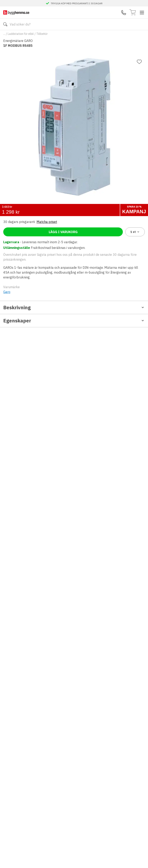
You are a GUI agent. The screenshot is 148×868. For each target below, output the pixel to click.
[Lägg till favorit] (139, 62)
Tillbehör (42, 34)
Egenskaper (74, 321)
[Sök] (5, 24)
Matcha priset (47, 222)
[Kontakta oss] (124, 13)
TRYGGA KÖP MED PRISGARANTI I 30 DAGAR (77, 3)
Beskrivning (74, 307)
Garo (7, 292)
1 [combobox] (135, 232)
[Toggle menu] (142, 13)
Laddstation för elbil (21, 34)
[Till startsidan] (16, 12)
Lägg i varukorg (63, 232)
